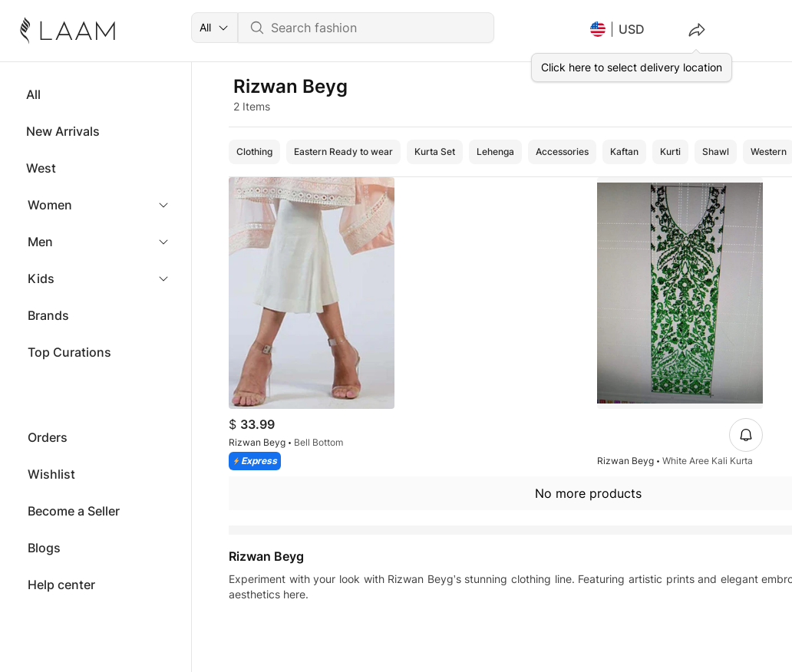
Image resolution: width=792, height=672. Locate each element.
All (33, 94)
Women (50, 205)
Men (40, 242)
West (41, 168)
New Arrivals (63, 131)
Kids (41, 278)
